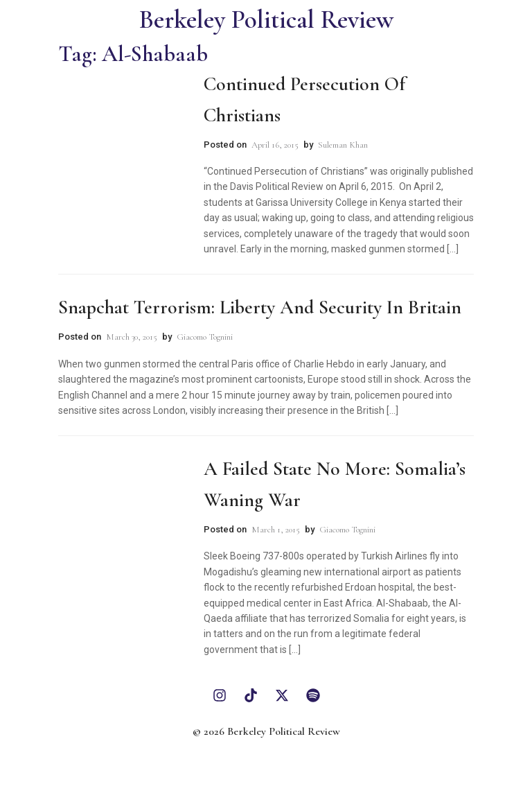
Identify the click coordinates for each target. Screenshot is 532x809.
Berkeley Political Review (266, 20)
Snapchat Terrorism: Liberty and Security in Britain (260, 307)
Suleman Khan (343, 145)
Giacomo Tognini (205, 337)
